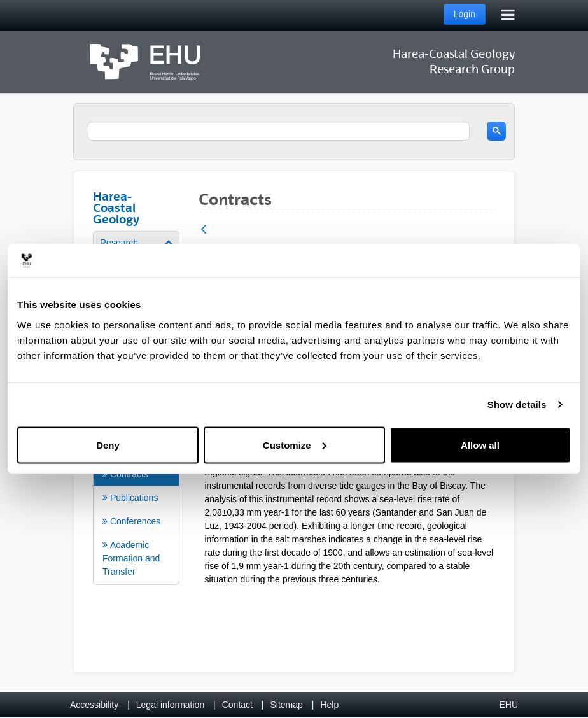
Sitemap (287, 705)
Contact (237, 705)
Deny (108, 445)
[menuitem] (136, 499)
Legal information (170, 705)
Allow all (480, 445)
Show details (517, 405)
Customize (295, 445)
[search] (279, 131)
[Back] (204, 230)
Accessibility (94, 705)
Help (329, 705)
